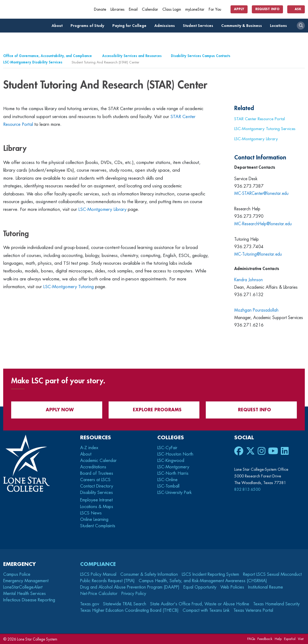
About (59, 26)
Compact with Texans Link (206, 610)
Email (133, 9)
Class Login (172, 9)
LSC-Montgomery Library (102, 209)
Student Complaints (98, 526)
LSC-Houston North (175, 454)
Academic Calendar (98, 461)
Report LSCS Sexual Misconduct (272, 574)
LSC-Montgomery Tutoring (68, 287)
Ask (296, 9)
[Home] (42, 9)
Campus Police (17, 574)
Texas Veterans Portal (253, 610)
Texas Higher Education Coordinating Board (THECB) (129, 610)
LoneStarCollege (23, 587)
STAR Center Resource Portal (260, 119)
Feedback (265, 639)
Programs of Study (89, 26)
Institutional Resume (266, 587)
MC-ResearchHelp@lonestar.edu (264, 224)
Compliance (98, 564)
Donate (100, 9)
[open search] (301, 26)
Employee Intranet (97, 500)
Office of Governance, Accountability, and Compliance (48, 56)
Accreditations (93, 467)
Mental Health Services (24, 594)
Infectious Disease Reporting (29, 600)
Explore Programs (154, 410)
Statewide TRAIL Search (125, 604)
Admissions (166, 26)
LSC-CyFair (167, 448)
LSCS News (91, 513)
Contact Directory (97, 486)
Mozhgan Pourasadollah (257, 310)
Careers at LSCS (95, 480)
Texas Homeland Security (276, 604)
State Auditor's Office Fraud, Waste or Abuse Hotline (200, 604)
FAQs (251, 639)
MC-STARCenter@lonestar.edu (262, 194)
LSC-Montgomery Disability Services (33, 62)
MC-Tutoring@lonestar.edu (258, 254)
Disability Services (96, 493)
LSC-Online (167, 480)
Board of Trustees (97, 473)
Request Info (267, 9)
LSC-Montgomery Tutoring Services (265, 129)
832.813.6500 (247, 489)
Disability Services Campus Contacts (201, 56)
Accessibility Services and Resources (132, 56)
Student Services (200, 26)
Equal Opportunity (200, 587)
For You (217, 9)
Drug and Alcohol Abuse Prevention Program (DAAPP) (130, 587)
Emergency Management (26, 581)
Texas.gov (90, 604)
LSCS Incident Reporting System (210, 574)
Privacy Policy (134, 594)
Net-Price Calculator (99, 594)
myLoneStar (195, 9)
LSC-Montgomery (173, 467)
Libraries (118, 9)
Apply (239, 9)
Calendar (150, 9)
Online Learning (94, 520)
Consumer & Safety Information (149, 574)
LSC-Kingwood (171, 461)
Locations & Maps (97, 507)
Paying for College (131, 26)
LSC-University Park (174, 493)
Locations (280, 26)
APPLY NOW (57, 410)
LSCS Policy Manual (98, 574)
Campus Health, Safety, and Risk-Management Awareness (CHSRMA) (203, 581)
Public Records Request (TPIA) (107, 581)
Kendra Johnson (249, 280)
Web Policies (232, 587)
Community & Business (243, 26)
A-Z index (89, 448)
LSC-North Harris (173, 473)
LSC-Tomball (168, 486)
